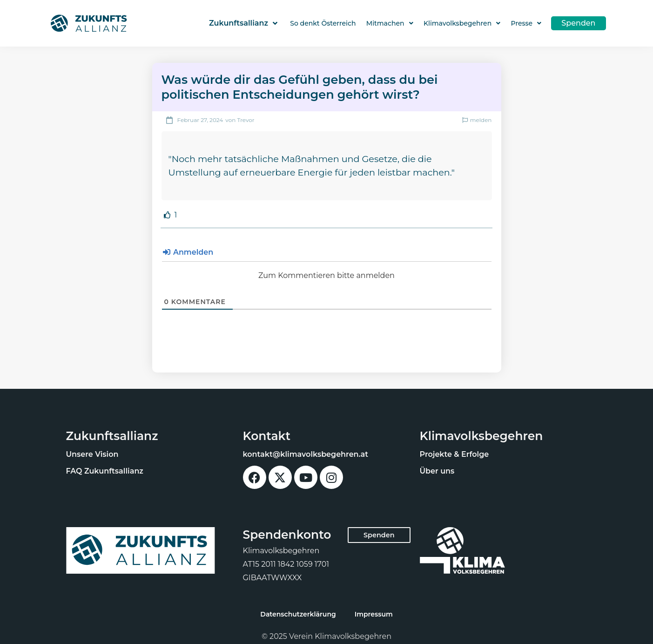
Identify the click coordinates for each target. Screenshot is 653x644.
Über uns (437, 471)
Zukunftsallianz (243, 23)
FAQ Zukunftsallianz (105, 471)
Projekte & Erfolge (454, 454)
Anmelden (188, 252)
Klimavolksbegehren (462, 23)
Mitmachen (390, 23)
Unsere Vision (92, 454)
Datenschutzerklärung (298, 614)
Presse (526, 23)
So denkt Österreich (323, 23)
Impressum (374, 614)
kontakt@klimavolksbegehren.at (306, 454)
